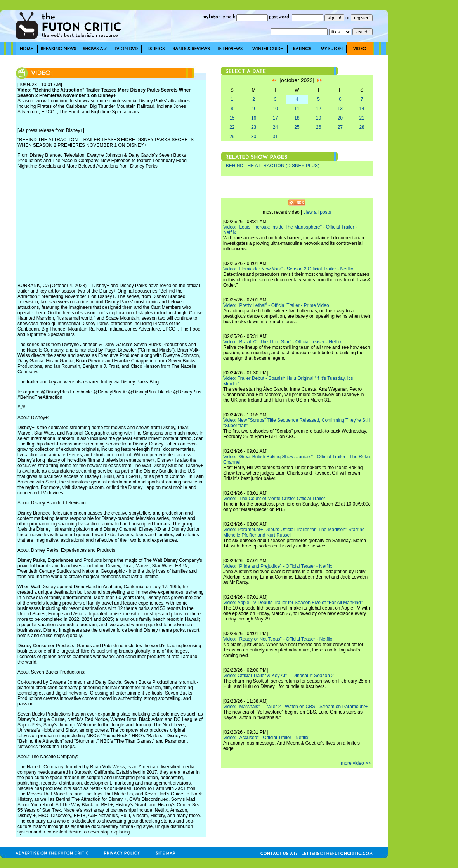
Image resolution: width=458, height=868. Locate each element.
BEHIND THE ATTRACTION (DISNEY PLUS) (273, 166)
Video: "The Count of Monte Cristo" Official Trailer (274, 499)
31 (275, 137)
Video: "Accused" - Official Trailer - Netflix (266, 738)
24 (275, 127)
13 (340, 109)
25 (297, 127)
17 (275, 118)
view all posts (317, 212)
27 (340, 127)
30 (254, 137)
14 (362, 109)
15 (232, 118)
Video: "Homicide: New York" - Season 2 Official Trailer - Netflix (288, 269)
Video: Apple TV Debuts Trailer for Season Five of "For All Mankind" (293, 603)
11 (297, 109)
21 (362, 118)
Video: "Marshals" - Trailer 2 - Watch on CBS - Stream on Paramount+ (295, 707)
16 (254, 118)
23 (254, 127)
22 (232, 127)
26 (318, 127)
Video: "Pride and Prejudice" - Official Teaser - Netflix (278, 566)
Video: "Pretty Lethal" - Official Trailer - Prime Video (276, 305)
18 (297, 118)
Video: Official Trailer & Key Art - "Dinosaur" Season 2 (278, 676)
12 (318, 109)
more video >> (356, 763)
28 (362, 127)
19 (318, 118)
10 (275, 109)
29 (232, 137)
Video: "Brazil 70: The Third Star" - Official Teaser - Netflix (283, 342)
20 (340, 118)
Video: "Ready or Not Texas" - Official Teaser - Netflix (278, 639)
